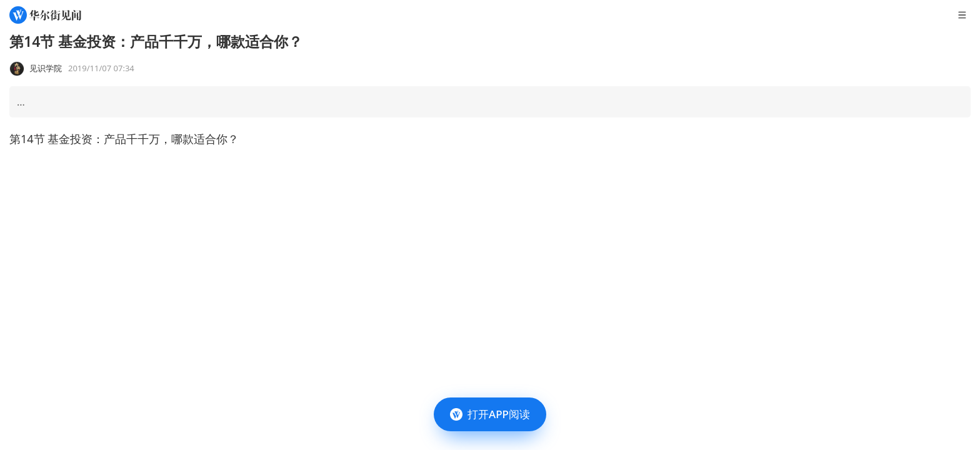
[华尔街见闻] (45, 15)
